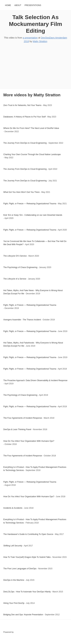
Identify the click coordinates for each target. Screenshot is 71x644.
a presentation (30, 38)
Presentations (33, 5)
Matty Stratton (40, 41)
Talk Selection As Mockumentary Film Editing (35, 24)
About (18, 5)
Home (8, 5)
